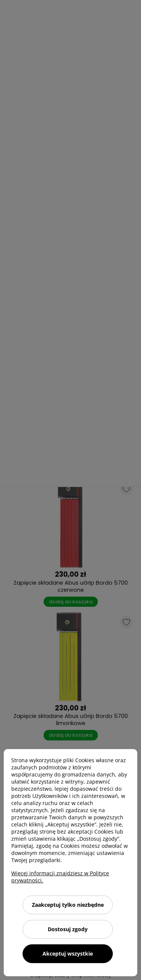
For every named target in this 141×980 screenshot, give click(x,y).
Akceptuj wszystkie (68, 954)
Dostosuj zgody (68, 929)
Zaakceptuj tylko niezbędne (68, 905)
